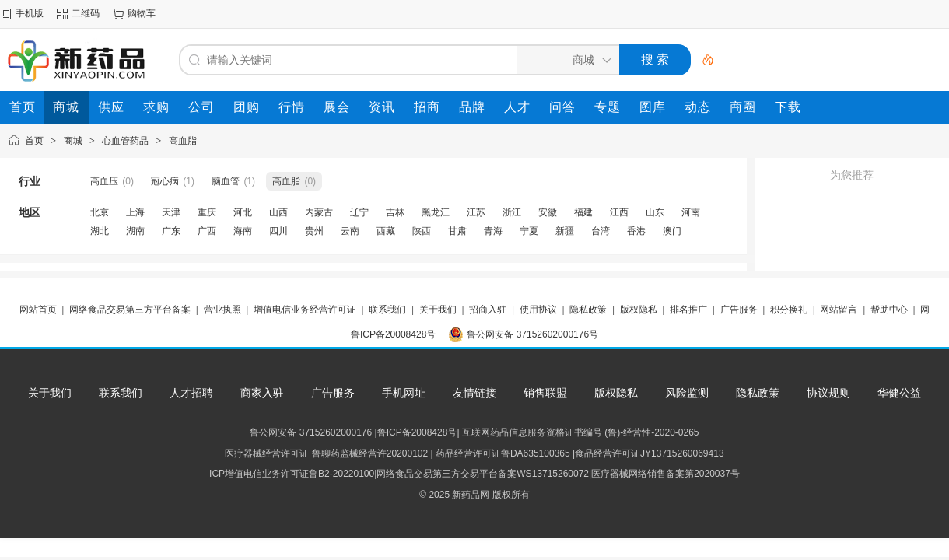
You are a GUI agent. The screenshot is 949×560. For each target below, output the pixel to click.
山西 (278, 212)
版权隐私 (639, 310)
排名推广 (688, 310)
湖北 (100, 231)
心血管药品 (125, 141)
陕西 (422, 231)
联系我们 (387, 310)
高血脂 (183, 141)
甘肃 (457, 231)
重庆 (207, 212)
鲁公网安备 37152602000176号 (532, 334)
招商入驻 (488, 310)
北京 (100, 212)
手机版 (30, 13)
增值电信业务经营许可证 (305, 310)
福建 (583, 212)
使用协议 (538, 310)
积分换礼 (789, 310)
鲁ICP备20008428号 (393, 334)
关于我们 (438, 310)
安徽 (548, 212)
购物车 (142, 13)
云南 (350, 231)
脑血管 (226, 181)
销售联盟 (545, 393)
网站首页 (38, 310)
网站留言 (839, 310)
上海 (135, 212)
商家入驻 (262, 393)
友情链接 (474, 393)
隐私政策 (588, 310)
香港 (636, 231)
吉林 (395, 212)
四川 (278, 231)
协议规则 (828, 393)
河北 (243, 212)
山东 (655, 212)
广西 (207, 231)
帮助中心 (889, 310)
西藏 (386, 231)
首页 (34, 141)
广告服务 (739, 310)
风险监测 (687, 393)
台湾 (601, 231)
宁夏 (529, 231)
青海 (493, 231)
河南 (691, 212)
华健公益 (899, 393)
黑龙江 (436, 212)
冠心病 (165, 181)
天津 (171, 212)
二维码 (86, 13)
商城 (73, 141)
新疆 (565, 231)
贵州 (314, 231)
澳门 (672, 231)
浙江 (512, 212)
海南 (243, 231)
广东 (171, 231)
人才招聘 (191, 393)
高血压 (104, 181)
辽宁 (359, 212)
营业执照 (222, 310)
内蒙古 (319, 212)
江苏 (476, 212)
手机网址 (404, 393)
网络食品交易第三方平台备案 (130, 310)
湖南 (135, 231)
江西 (619, 212)
